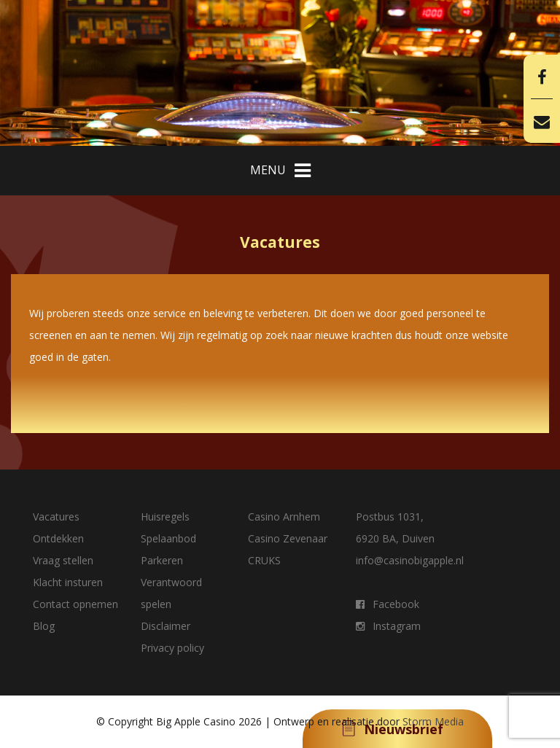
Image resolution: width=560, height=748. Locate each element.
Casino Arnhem (284, 517)
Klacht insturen (68, 582)
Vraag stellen (63, 560)
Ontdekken (58, 538)
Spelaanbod (168, 538)
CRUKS (264, 560)
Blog (44, 626)
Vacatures (56, 517)
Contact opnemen (75, 604)
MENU (280, 171)
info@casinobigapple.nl (410, 560)
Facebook (388, 604)
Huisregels (165, 517)
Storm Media (433, 721)
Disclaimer (166, 626)
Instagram (388, 626)
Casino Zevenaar (288, 538)
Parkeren (162, 560)
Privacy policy (172, 648)
